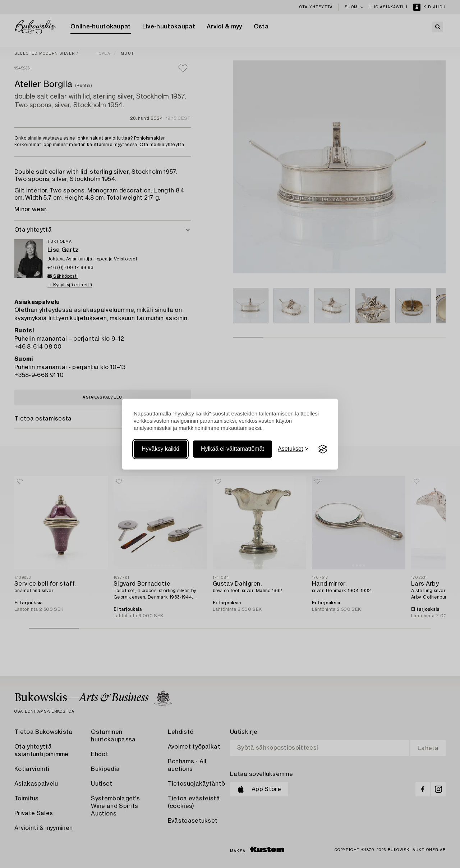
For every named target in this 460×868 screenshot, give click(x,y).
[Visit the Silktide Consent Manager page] (323, 449)
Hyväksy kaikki (160, 449)
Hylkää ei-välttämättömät (233, 449)
